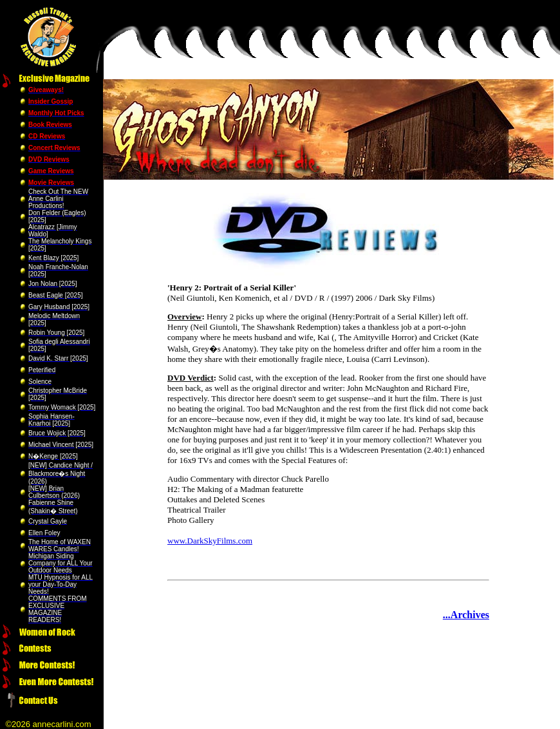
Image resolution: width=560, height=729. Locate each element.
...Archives (466, 615)
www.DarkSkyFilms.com (210, 541)
